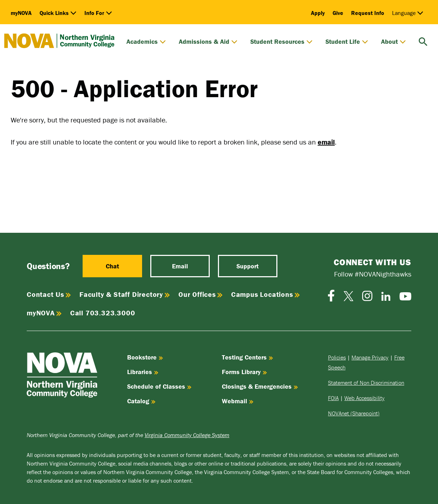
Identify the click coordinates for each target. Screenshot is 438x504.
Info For (98, 13)
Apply (318, 13)
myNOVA (21, 13)
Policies (337, 357)
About (393, 42)
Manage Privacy (370, 357)
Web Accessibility (364, 398)
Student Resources (281, 42)
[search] (423, 41)
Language (408, 13)
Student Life (347, 42)
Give (338, 13)
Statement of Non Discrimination (366, 383)
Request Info (368, 13)
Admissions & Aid (208, 42)
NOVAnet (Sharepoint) (354, 413)
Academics (146, 42)
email (326, 142)
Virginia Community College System (187, 435)
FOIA (333, 398)
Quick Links (58, 13)
